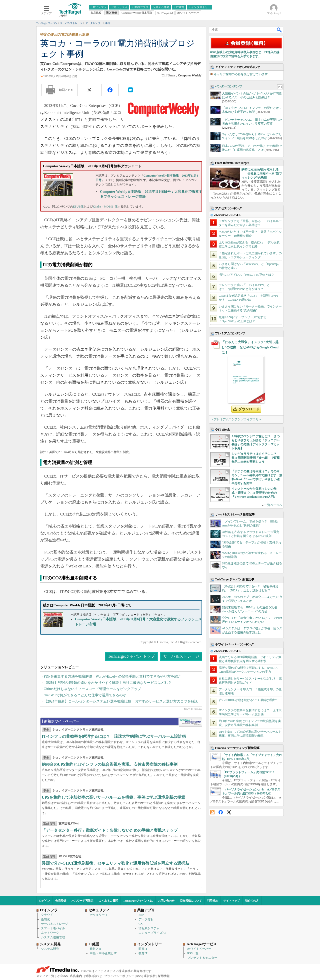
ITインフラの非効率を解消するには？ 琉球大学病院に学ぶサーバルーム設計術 (114, 736)
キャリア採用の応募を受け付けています (241, 74)
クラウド (47, 915)
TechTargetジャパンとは (138, 901)
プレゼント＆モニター (202, 958)
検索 (279, 30)
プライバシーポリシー (119, 976)
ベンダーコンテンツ (228, 86)
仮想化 (45, 919)
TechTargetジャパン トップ (131, 656)
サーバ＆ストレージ (181, 656)
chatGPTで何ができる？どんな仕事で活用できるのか (85, 695)
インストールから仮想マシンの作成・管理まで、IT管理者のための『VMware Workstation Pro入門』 (254, 493)
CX (141, 924)
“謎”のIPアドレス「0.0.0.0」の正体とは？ (246, 275)
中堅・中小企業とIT (103, 953)
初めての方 (252, 901)
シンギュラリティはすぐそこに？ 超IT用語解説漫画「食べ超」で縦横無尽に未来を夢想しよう (256, 458)
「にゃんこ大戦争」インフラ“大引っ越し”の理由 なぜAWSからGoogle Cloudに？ (250, 347)
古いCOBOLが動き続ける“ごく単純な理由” (248, 700)
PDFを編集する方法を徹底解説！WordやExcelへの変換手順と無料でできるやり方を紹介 (112, 676)
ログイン (44, 901)
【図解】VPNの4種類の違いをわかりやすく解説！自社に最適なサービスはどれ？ (108, 683)
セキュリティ (99, 915)
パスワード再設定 (82, 901)
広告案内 (76, 976)
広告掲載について (191, 901)
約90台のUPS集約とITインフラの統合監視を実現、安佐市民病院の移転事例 (110, 764)
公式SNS (62, 976)
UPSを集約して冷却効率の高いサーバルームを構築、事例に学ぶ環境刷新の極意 (113, 797)
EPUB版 (78, 207)
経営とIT (96, 949)
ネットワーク (50, 933)
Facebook (221, 812)
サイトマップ (231, 901)
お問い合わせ (166, 901)
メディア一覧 (45, 976)
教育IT (143, 953)
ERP (141, 915)
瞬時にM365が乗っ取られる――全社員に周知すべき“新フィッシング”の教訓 (262, 174)
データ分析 (146, 919)
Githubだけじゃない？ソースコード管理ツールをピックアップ (92, 689)
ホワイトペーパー (199, 949)
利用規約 (212, 901)
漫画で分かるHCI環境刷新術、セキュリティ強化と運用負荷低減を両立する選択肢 (115, 863)
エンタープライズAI (152, 933)
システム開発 (50, 949)
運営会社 (150, 976)
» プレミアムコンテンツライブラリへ (237, 419)
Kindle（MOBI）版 (105, 207)
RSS (212, 812)
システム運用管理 (53, 937)
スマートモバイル (53, 928)
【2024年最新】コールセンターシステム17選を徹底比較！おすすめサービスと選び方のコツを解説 (121, 701)
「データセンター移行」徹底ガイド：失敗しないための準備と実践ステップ (110, 830)
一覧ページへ (273, 505)
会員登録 (61, 901)
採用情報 (164, 976)
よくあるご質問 (108, 901)
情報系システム (149, 928)
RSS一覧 (193, 953)
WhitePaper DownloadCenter (190, 722)
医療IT (143, 949)
